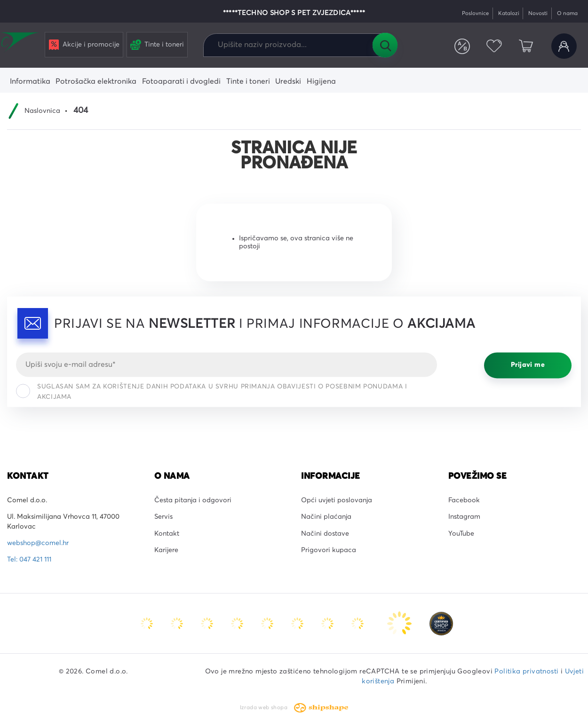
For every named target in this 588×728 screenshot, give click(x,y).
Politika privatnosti (526, 672)
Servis (163, 517)
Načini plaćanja (326, 517)
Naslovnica (42, 111)
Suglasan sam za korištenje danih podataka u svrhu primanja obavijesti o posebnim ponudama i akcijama (211, 392)
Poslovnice (475, 13)
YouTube (461, 534)
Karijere (166, 550)
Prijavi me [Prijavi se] (528, 365)
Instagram (464, 517)
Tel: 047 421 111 (29, 560)
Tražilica (385, 45)
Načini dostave (325, 534)
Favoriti (494, 46)
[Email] (226, 364)
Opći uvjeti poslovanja (337, 500)
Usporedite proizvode (462, 46)
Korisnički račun (564, 46)
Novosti (538, 13)
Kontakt (167, 534)
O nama (567, 13)
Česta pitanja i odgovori (193, 500)
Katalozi (509, 13)
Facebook (464, 500)
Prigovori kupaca (329, 550)
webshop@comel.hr (38, 543)
